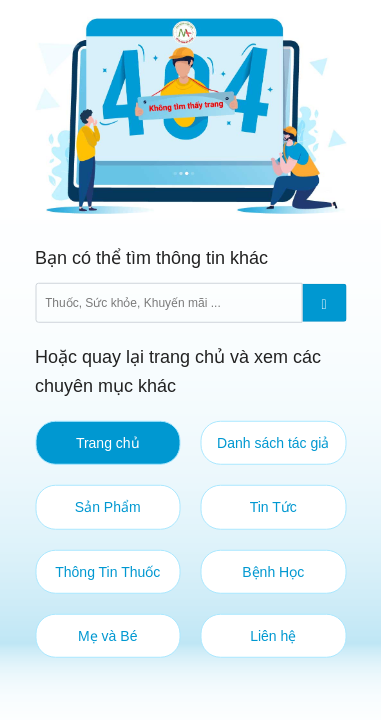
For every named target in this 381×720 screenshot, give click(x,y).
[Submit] (324, 302)
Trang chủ (108, 443)
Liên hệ (273, 636)
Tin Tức (273, 507)
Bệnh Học (273, 571)
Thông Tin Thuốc (107, 571)
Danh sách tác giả (273, 443)
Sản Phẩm (108, 507)
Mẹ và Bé (107, 636)
